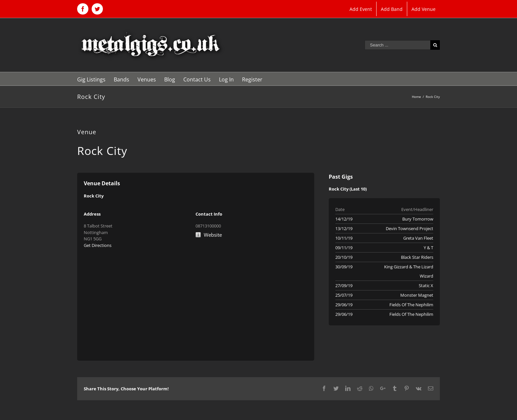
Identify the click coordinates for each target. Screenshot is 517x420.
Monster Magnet (417, 295)
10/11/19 (344, 238)
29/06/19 (344, 305)
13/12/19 (344, 228)
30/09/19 (344, 267)
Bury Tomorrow (418, 219)
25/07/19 (344, 295)
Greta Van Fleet (418, 238)
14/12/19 (344, 219)
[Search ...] (397, 45)
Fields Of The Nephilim (411, 305)
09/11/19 (344, 248)
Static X (426, 285)
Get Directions (98, 245)
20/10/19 (344, 257)
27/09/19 (344, 285)
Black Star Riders (417, 257)
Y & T (428, 248)
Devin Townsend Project (410, 228)
